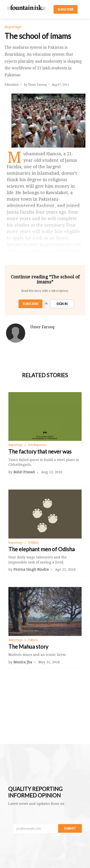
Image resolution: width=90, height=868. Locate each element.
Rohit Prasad (24, 472)
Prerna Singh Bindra (31, 569)
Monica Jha (23, 662)
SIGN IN (62, 304)
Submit (70, 828)
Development (37, 445)
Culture (33, 640)
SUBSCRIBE (66, 9)
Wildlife (33, 543)
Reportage (15, 445)
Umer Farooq (42, 327)
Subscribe (31, 304)
